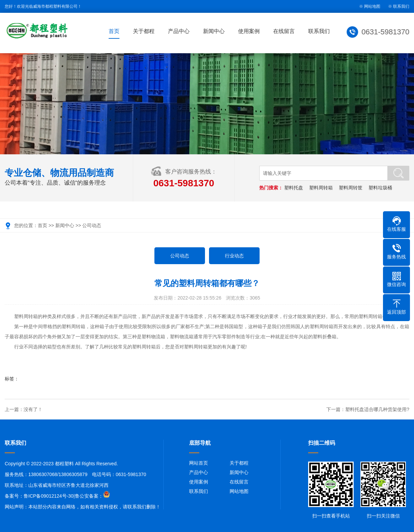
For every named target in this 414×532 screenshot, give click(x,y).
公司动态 (92, 225)
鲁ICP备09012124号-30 (49, 496)
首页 (115, 31)
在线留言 (285, 31)
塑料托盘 (294, 188)
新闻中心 (214, 31)
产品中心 (179, 31)
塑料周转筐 (351, 188)
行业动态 (234, 256)
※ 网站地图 (370, 6)
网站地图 (239, 491)
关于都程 (144, 31)
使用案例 (249, 31)
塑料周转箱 (321, 188)
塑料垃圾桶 (380, 188)
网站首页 (199, 463)
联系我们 (401, 6)
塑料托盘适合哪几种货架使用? (377, 409)
